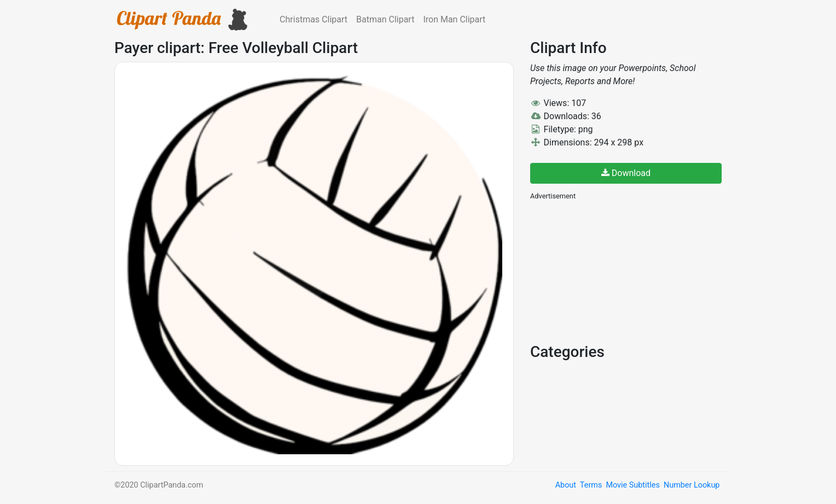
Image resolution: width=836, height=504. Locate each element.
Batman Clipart (385, 19)
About (566, 485)
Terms (591, 485)
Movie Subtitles (632, 485)
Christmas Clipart (313, 19)
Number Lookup (692, 485)
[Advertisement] (612, 271)
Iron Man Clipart (454, 19)
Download (626, 173)
